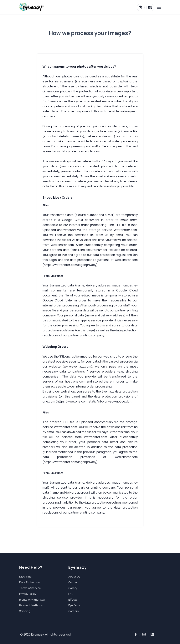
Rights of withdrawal (32, 600)
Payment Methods (31, 605)
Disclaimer (26, 576)
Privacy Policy (28, 594)
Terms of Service (30, 588)
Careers (74, 611)
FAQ (71, 594)
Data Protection (29, 582)
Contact (74, 582)
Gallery (73, 588)
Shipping (25, 611)
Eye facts (74, 605)
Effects (73, 600)
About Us (74, 576)
